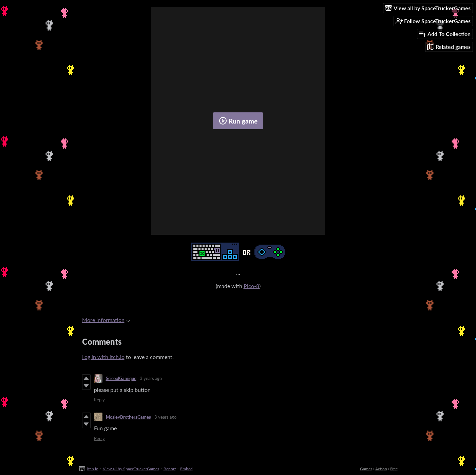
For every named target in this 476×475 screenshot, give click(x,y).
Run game (238, 121)
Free (394, 469)
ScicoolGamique (121, 378)
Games (366, 469)
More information (106, 320)
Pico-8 (251, 286)
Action (381, 469)
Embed (186, 469)
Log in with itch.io (103, 357)
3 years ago (151, 378)
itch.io (93, 469)
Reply (99, 400)
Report (170, 469)
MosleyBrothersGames (128, 417)
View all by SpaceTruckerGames (131, 469)
